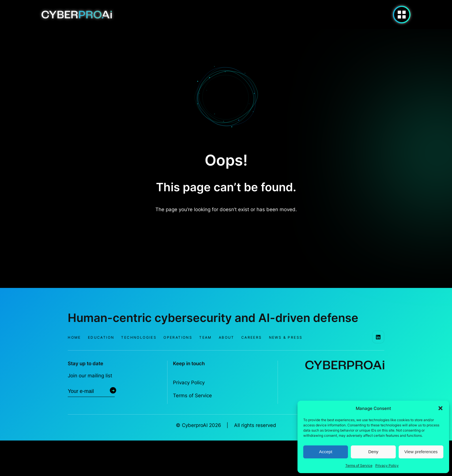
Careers (252, 337)
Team (206, 337)
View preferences (421, 452)
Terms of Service (359, 465)
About (227, 337)
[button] (440, 408)
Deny (373, 452)
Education (101, 337)
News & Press (286, 337)
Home (74, 337)
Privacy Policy (387, 465)
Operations (178, 337)
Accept (326, 452)
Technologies (139, 337)
